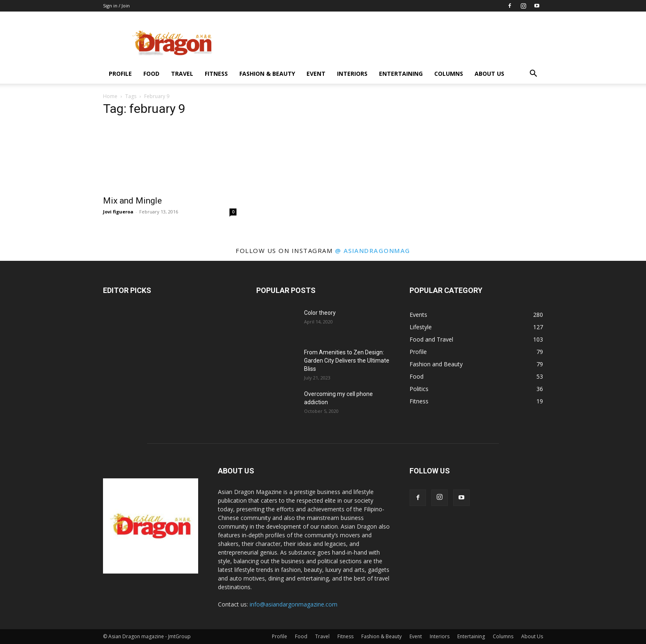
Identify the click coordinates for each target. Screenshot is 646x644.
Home (110, 96)
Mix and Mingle (132, 201)
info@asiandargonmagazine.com (294, 604)
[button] (533, 74)
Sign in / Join (116, 6)
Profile (120, 74)
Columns (449, 74)
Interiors (352, 74)
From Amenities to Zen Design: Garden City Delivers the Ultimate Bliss (347, 361)
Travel (182, 74)
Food (151, 74)
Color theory (320, 313)
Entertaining (401, 74)
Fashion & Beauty (267, 74)
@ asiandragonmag (373, 251)
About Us (489, 74)
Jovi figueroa (118, 212)
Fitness (216, 74)
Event (316, 74)
